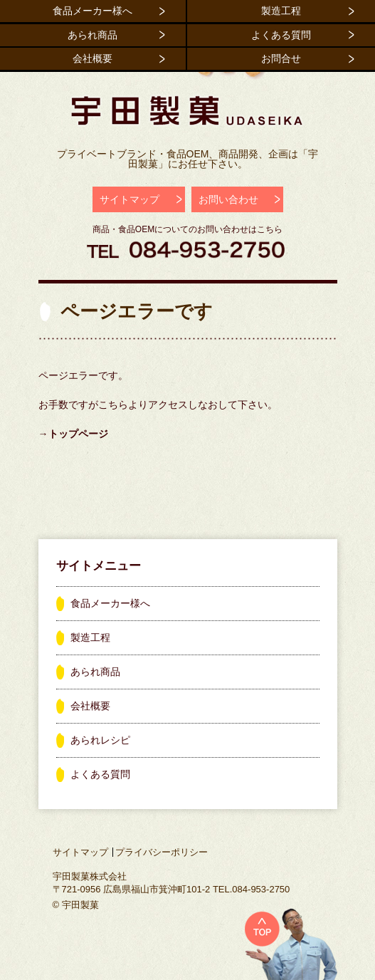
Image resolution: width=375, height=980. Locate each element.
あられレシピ (100, 740)
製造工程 (281, 11)
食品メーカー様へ (93, 11)
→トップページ (73, 434)
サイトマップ (130, 199)
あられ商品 (93, 35)
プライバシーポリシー (162, 852)
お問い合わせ (228, 199)
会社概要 (93, 58)
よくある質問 (281, 35)
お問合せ (281, 58)
